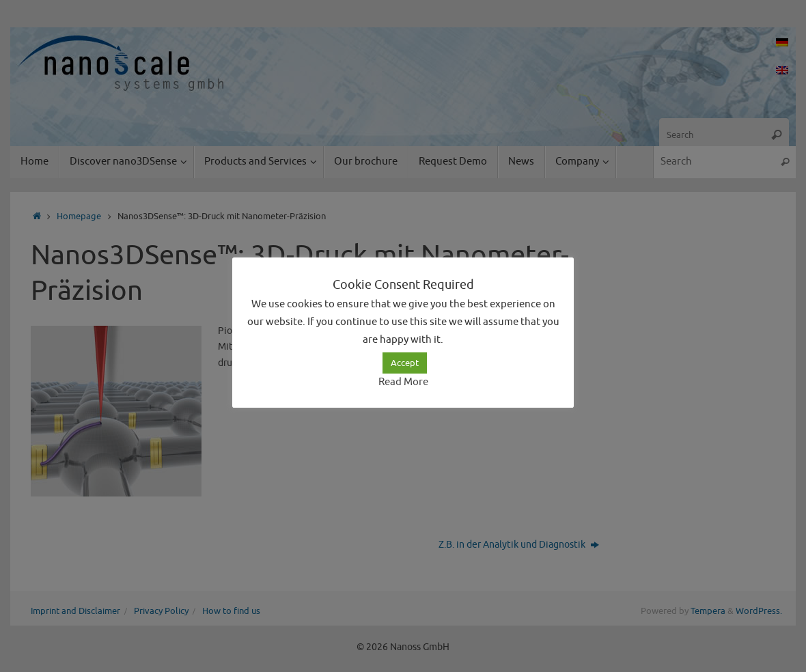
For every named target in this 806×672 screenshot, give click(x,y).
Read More (403, 382)
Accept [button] (405, 363)
